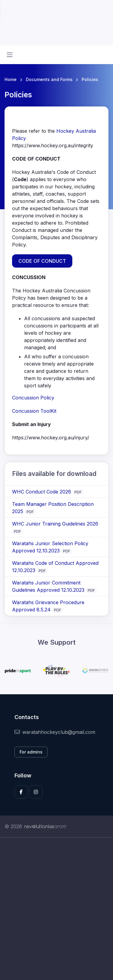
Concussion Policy (33, 398)
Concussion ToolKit (35, 411)
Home (11, 79)
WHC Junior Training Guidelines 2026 (55, 524)
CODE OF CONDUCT (42, 261)
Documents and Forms (49, 79)
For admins (31, 752)
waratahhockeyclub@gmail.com (55, 732)
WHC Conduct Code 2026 (42, 492)
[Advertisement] (56, 909)
